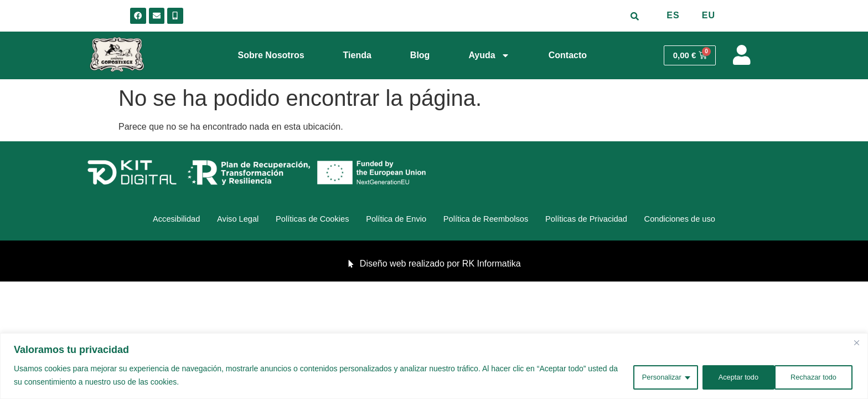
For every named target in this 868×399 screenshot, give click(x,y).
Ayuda (489, 55)
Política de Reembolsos (494, 220)
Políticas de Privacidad (608, 220)
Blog (420, 55)
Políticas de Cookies (298, 220)
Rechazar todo (733, 376)
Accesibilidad (141, 220)
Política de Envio (393, 220)
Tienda (357, 55)
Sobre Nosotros (271, 55)
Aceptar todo (816, 376)
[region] (434, 367)
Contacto (568, 55)
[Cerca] (856, 344)
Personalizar (649, 376)
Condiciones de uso (714, 220)
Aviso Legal (212, 220)
